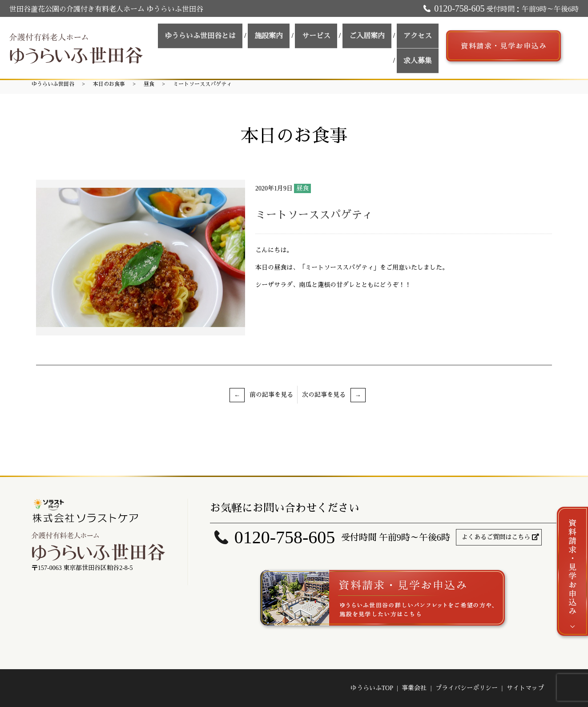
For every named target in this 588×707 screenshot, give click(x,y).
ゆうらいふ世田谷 (53, 84)
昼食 (149, 84)
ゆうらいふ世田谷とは (188, 45)
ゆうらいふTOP (372, 688)
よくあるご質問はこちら (496, 537)
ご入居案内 (335, 45)
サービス (291, 45)
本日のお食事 (109, 84)
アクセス (380, 45)
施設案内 (250, 45)
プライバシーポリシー (467, 688)
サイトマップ (525, 688)
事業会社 (414, 688)
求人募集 (421, 45)
